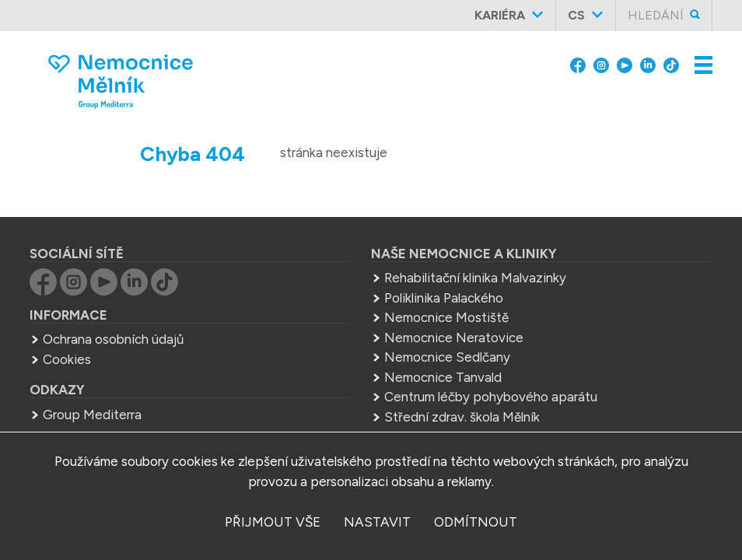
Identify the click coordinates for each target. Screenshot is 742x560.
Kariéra (500, 15)
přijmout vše (273, 522)
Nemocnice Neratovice (454, 338)
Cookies (67, 359)
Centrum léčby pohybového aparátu (491, 397)
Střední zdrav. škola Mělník (462, 417)
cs (576, 15)
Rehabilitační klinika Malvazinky (475, 278)
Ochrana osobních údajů (113, 339)
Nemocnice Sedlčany (447, 357)
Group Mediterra (92, 415)
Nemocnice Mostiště (446, 317)
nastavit (377, 522)
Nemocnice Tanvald (443, 377)
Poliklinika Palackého (444, 298)
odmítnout (476, 522)
